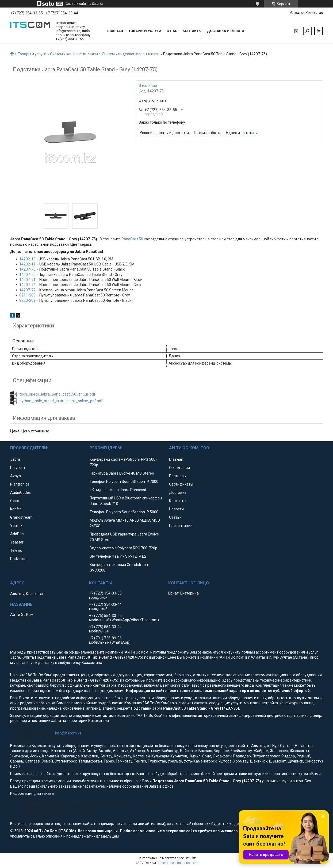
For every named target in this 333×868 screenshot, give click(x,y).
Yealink (16, 526)
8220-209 (27, 300)
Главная (115, 31)
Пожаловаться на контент (178, 863)
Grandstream (21, 517)
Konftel (16, 509)
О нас (172, 31)
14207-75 (27, 275)
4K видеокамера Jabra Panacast (118, 490)
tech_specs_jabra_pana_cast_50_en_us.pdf (58, 394)
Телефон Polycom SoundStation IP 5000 (124, 512)
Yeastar (17, 542)
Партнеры (178, 476)
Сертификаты (181, 484)
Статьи (175, 517)
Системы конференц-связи (74, 54)
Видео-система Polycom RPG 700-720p (123, 548)
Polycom (18, 468)
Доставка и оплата (226, 31)
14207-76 (27, 285)
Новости (176, 509)
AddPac (17, 534)
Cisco (15, 501)
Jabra (15, 459)
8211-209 (27, 295)
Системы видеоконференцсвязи (131, 54)
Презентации (181, 526)
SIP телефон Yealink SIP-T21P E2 (118, 556)
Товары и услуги (145, 31)
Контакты (192, 31)
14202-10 (27, 259)
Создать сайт (76, 4)
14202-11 (27, 264)
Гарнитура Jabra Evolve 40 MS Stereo (122, 473)
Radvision (18, 559)
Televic (16, 550)
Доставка (178, 492)
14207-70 (27, 269)
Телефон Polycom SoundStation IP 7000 (124, 482)
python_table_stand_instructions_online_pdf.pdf (61, 401)
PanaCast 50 (132, 239)
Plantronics (20, 484)
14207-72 (27, 290)
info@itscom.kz (68, 733)
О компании (179, 468)
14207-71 (27, 280)
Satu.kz (190, 858)
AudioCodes (20, 492)
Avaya (16, 476)
